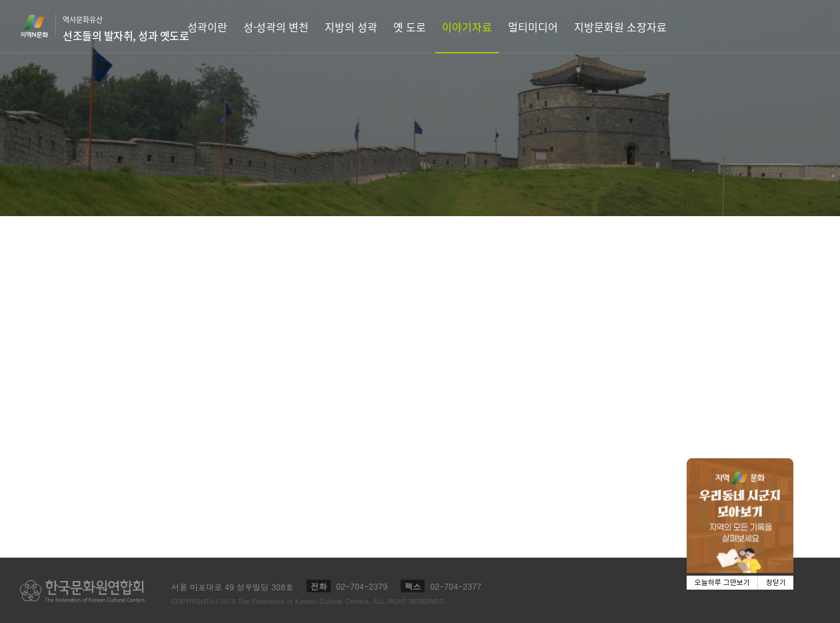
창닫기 (776, 583)
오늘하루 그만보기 (722, 583)
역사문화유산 (126, 29)
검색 (824, 26)
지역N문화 (41, 26)
